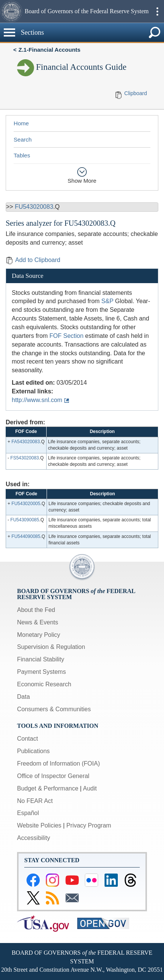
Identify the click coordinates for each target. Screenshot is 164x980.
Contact (27, 739)
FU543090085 (25, 520)
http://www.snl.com (37, 400)
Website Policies (39, 825)
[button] (11, 11)
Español (28, 813)
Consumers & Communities (54, 709)
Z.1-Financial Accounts (50, 50)
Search (23, 139)
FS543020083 (24, 458)
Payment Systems (41, 672)
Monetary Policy (39, 635)
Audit (90, 788)
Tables (22, 155)
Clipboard (136, 93)
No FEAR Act (35, 801)
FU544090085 (26, 536)
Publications (33, 751)
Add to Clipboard (33, 260)
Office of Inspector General (53, 776)
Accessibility (34, 838)
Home (21, 123)
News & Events (37, 622)
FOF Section (67, 336)
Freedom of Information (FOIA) (59, 764)
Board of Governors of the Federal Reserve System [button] (87, 11)
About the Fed (36, 610)
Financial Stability (41, 659)
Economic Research (44, 684)
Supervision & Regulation (51, 647)
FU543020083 (34, 207)
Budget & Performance (48, 788)
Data (23, 697)
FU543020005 (26, 504)
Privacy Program (89, 825)
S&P (108, 301)
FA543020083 (26, 442)
